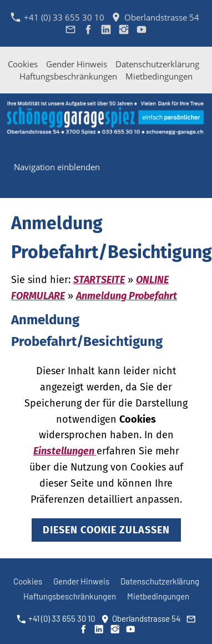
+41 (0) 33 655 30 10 (57, 17)
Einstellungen (65, 451)
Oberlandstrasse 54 (155, 17)
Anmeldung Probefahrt (127, 296)
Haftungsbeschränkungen (68, 76)
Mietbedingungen (159, 76)
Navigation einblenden (57, 167)
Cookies (23, 64)
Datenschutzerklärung (157, 64)
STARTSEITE (99, 280)
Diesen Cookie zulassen (106, 530)
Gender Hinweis (77, 64)
